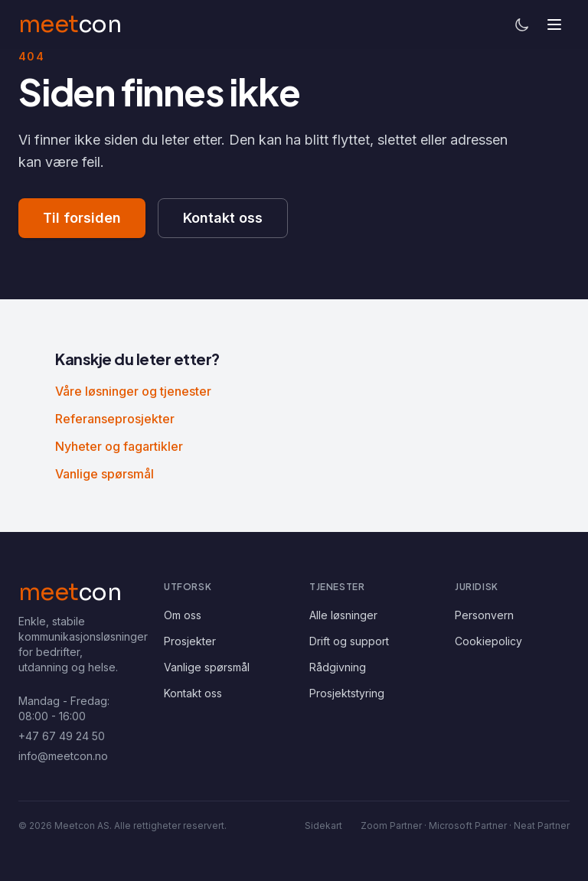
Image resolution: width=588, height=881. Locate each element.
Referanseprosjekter (115, 419)
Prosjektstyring (347, 693)
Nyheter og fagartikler (119, 446)
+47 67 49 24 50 (62, 736)
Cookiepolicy (488, 641)
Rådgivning (338, 667)
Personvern (484, 615)
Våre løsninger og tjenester (133, 391)
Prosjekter (190, 641)
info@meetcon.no (63, 756)
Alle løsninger (343, 615)
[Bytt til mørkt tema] (522, 24)
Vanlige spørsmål (105, 474)
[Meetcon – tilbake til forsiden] (70, 24)
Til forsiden (82, 218)
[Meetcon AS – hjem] (70, 592)
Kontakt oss (223, 218)
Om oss (183, 615)
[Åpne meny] (554, 24)
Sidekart (323, 826)
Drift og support (349, 641)
